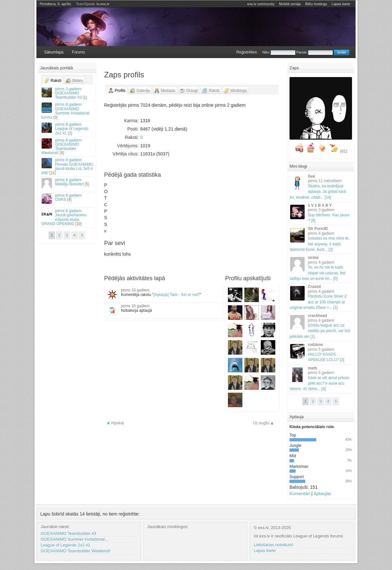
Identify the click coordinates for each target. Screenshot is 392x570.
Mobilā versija (290, 4)
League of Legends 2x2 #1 (65, 545)
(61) (344, 151)
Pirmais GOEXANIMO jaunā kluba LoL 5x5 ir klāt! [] (67, 166)
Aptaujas (322, 494)
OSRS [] (67, 198)
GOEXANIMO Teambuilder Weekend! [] (67, 147)
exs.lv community (261, 4)
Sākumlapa (54, 52)
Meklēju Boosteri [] (67, 183)
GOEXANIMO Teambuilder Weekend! (75, 551)
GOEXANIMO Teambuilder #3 (68, 533)
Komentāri (300, 494)
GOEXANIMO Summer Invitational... (74, 539)
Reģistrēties (246, 52)
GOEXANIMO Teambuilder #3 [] (67, 93)
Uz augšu (261, 423)
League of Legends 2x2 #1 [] (67, 129)
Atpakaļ (117, 423)
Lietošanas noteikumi (273, 545)
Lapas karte (341, 4)
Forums (78, 52)
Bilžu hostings (316, 4)
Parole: (314, 52)
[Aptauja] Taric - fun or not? (177, 295)
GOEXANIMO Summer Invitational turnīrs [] (67, 111)
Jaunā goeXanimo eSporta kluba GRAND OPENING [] (67, 217)
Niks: (279, 52)
